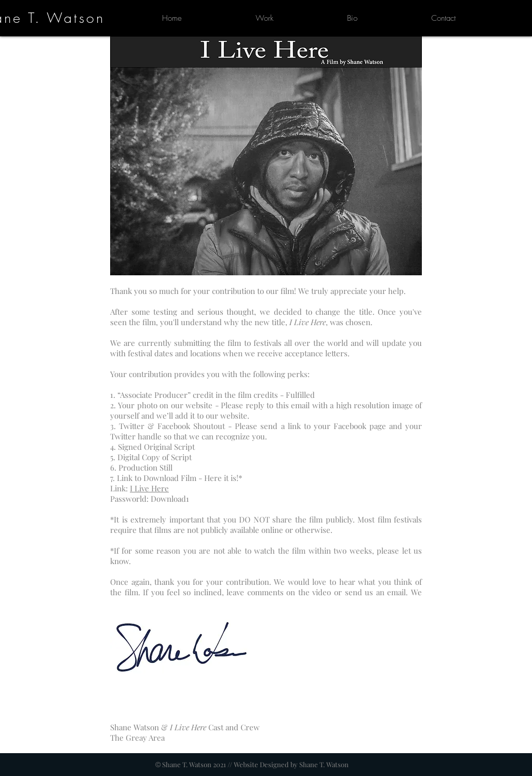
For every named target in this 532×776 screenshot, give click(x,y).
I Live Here (149, 488)
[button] (264, 18)
